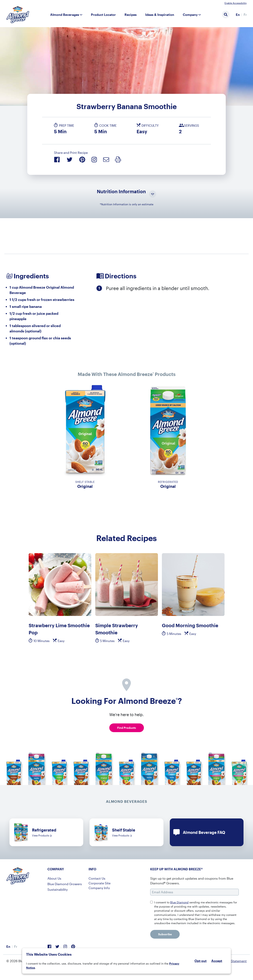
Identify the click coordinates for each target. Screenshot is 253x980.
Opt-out (201, 961)
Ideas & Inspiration (160, 15)
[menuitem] (238, 15)
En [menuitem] (238, 15)
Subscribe (165, 934)
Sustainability (58, 889)
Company (190, 15)
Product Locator (103, 15)
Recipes (131, 15)
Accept (217, 961)
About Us (54, 878)
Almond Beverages (65, 15)
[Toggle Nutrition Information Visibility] (153, 194)
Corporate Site (100, 883)
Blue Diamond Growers (65, 884)
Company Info (99, 888)
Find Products (127, 728)
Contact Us (97, 878)
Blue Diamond (179, 902)
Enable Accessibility (236, 3)
